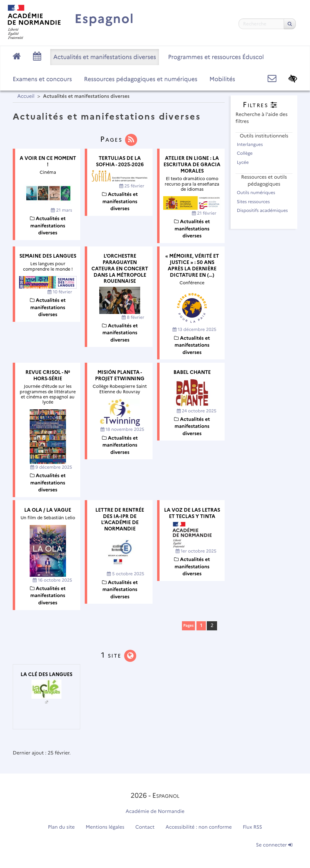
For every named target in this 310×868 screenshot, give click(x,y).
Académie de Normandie (155, 812)
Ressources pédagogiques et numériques (141, 79)
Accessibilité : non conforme (199, 827)
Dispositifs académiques (262, 214)
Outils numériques (259, 193)
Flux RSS (252, 827)
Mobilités (222, 79)
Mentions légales (105, 827)
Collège (247, 153)
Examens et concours (42, 79)
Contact (145, 827)
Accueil (26, 96)
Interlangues (252, 144)
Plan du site (61, 827)
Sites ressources (256, 202)
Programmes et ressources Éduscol (216, 57)
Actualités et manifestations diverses (105, 57)
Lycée (245, 162)
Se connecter (274, 845)
